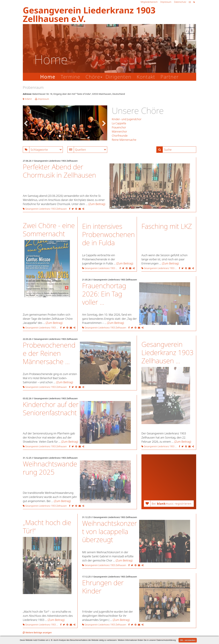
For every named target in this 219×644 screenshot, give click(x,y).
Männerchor (119, 131)
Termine (70, 77)
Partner (170, 77)
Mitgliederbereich (149, 2)
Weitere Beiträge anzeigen (37, 632)
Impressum (166, 2)
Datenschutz (180, 2)
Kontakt (146, 77)
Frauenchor (119, 127)
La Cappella (119, 123)
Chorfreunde (120, 136)
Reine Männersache (124, 140)
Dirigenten (118, 77)
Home (48, 77)
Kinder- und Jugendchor (127, 119)
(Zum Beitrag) (97, 204)
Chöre (93, 77)
